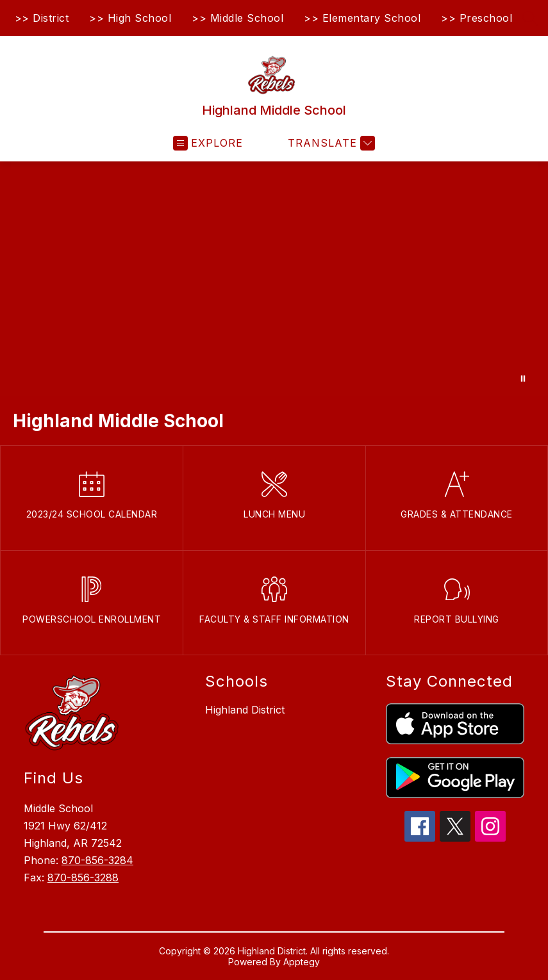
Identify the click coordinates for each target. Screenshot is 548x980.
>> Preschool (477, 18)
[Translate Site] (330, 143)
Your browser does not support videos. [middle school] (274, 279)
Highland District (245, 710)
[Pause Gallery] (523, 379)
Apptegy (302, 962)
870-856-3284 (97, 860)
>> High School (130, 18)
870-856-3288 (83, 878)
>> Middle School (237, 18)
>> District (42, 18)
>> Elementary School (362, 18)
